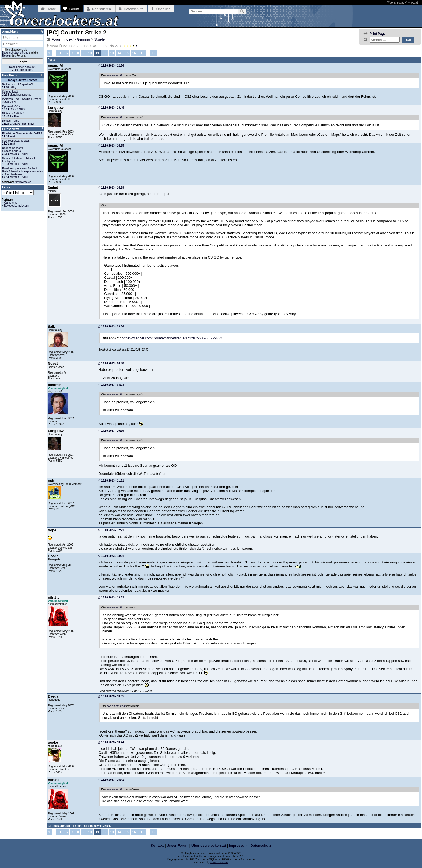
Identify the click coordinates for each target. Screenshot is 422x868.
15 (127, 53)
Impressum (238, 846)
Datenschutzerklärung (15, 53)
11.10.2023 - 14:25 (111, 146)
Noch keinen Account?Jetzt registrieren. (23, 68)
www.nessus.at (219, 862)
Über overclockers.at (209, 846)
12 (105, 53)
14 (119, 53)
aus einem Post (116, 76)
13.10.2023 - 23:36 (111, 327)
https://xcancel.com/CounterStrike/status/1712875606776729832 (172, 338)
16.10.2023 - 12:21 (111, 530)
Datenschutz (261, 846)
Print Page (377, 34)
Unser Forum (177, 846)
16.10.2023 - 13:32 (111, 597)
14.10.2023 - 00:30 (111, 363)
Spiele (99, 39)
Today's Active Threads (23, 80)
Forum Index (62, 39)
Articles (27, 182)
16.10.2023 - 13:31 (111, 556)
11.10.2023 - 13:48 (111, 108)
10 (90, 53)
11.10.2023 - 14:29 (111, 188)
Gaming (83, 39)
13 (112, 53)
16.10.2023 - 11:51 (111, 481)
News (18, 182)
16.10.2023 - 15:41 (111, 780)
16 (134, 53)
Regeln (6, 56)
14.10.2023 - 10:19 (111, 431)
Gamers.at (10, 203)
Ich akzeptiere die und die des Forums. (20, 52)
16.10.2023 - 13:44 (111, 742)
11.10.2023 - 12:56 (111, 66)
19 (154, 53)
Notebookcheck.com (16, 206)
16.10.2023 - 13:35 (111, 696)
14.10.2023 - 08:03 (111, 385)
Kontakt (157, 846)
